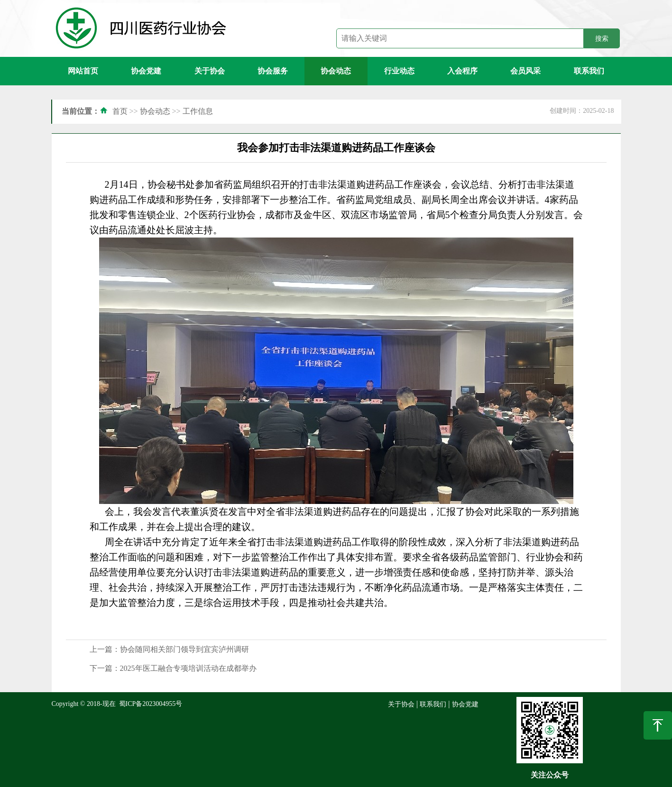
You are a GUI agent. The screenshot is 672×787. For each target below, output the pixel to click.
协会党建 (146, 71)
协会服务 (273, 71)
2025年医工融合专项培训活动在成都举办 (188, 668)
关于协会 (210, 71)
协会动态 (336, 71)
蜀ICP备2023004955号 (151, 704)
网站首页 (83, 71)
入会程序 (462, 71)
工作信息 (198, 111)
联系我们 (589, 71)
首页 (120, 111)
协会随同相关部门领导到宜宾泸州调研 (184, 649)
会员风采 (525, 71)
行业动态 (399, 71)
